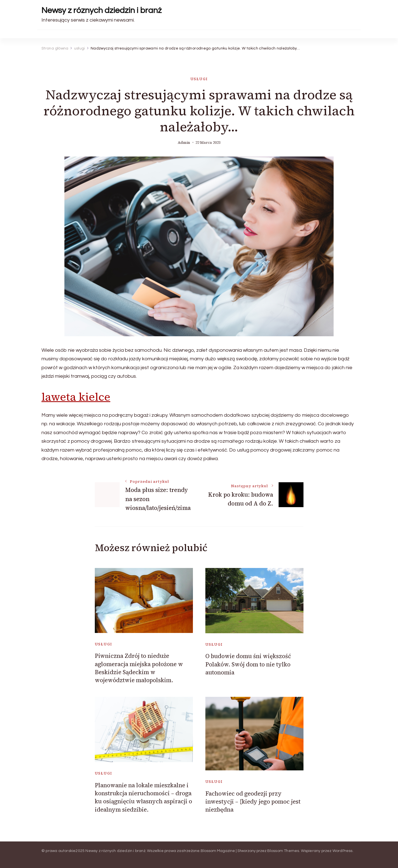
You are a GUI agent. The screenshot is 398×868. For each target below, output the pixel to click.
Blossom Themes (283, 851)
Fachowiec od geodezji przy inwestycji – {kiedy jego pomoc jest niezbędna (253, 802)
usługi (199, 79)
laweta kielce (76, 397)
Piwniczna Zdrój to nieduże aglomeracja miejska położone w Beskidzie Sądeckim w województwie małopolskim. (139, 668)
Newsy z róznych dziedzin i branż (102, 10)
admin (184, 143)
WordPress (343, 851)
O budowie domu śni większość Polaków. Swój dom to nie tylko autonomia (248, 664)
